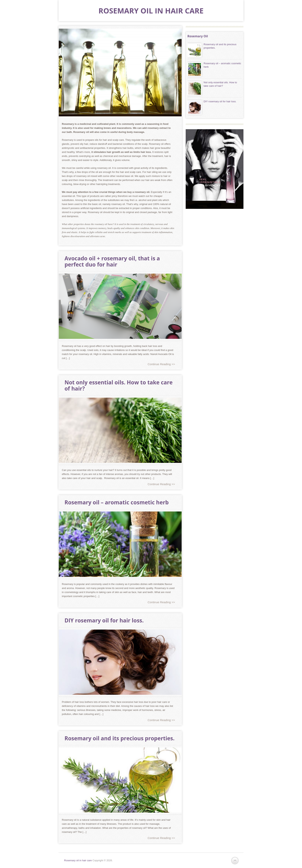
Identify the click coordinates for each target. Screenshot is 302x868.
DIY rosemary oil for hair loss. (104, 620)
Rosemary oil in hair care (151, 11)
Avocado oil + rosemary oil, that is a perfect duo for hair (112, 261)
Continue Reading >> (161, 364)
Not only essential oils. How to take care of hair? (119, 385)
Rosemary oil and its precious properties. (120, 738)
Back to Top (235, 861)
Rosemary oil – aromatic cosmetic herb (117, 502)
